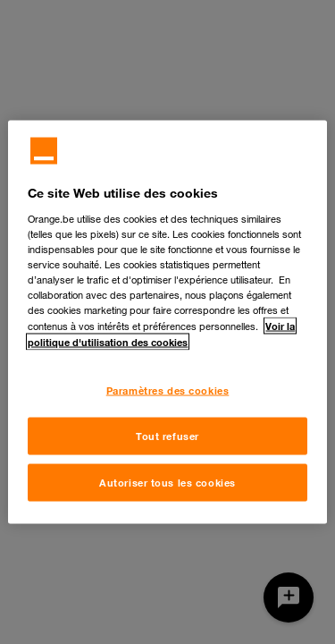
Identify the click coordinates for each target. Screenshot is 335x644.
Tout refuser (167, 436)
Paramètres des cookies (168, 390)
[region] (167, 322)
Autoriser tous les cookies (167, 483)
